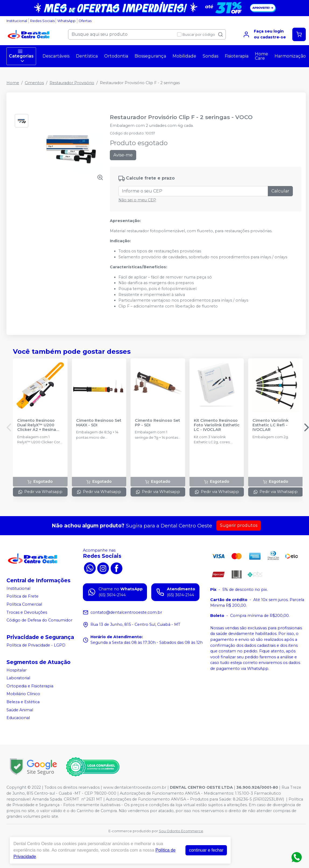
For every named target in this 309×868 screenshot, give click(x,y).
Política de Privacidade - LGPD (36, 645)
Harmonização (290, 56)
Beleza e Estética (23, 702)
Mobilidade (184, 56)
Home (13, 83)
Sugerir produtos (239, 525)
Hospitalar (17, 670)
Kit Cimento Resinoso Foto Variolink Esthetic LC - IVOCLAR (217, 425)
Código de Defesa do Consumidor (39, 620)
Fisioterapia (237, 56)
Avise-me (123, 155)
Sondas (210, 56)
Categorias (21, 56)
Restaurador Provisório (72, 83)
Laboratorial (18, 678)
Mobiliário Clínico (23, 694)
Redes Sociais (42, 21)
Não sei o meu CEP (137, 200)
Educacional (18, 718)
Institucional (17, 21)
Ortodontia (116, 56)
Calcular (280, 191)
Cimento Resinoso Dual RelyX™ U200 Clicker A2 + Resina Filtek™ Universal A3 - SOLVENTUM (39, 425)
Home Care (261, 56)
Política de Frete (22, 596)
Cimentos (34, 83)
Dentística (87, 56)
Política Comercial (24, 604)
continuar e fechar (206, 850)
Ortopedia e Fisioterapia (30, 686)
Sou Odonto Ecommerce (181, 831)
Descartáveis (56, 56)
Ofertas (85, 21)
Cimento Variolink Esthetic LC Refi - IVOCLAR (271, 425)
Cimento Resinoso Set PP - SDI (157, 423)
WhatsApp (66, 21)
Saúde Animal (20, 710)
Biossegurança (150, 56)
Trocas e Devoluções (27, 612)
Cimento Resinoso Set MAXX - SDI (99, 423)
